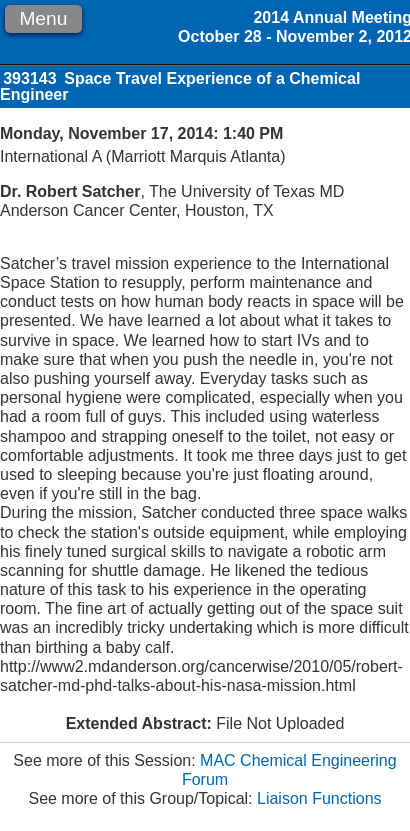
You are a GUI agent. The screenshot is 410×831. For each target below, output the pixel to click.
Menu (43, 18)
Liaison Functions (319, 798)
